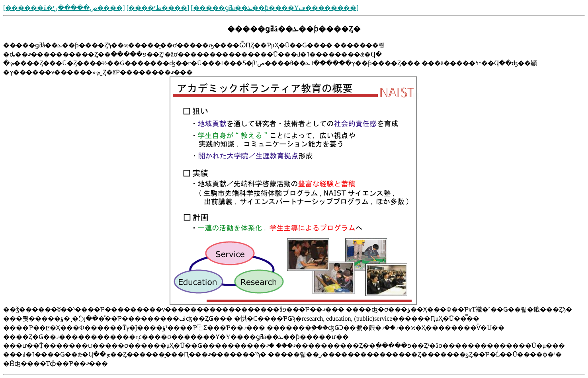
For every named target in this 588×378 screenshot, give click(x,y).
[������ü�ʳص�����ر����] (64, 8)
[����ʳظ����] (158, 8)
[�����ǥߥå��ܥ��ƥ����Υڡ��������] (274, 8)
